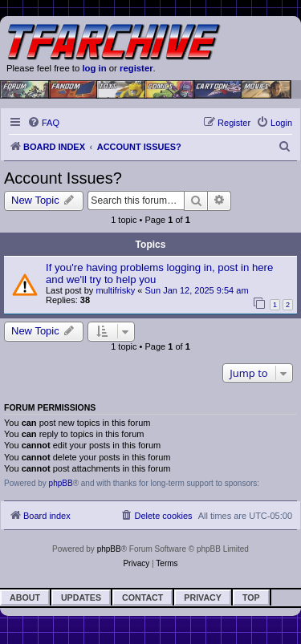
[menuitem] (43, 123)
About (25, 597)
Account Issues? (63, 178)
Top (251, 597)
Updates (81, 597)
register (136, 68)
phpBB (61, 483)
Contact (142, 597)
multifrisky (115, 290)
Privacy (203, 597)
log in (94, 68)
